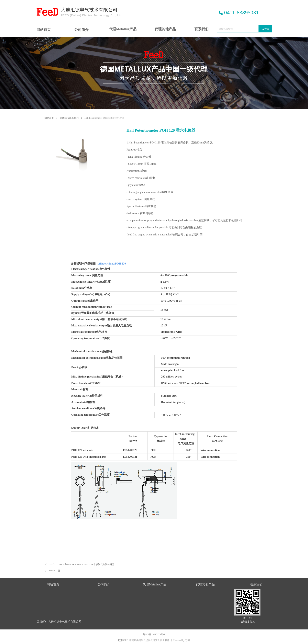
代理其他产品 (165, 29)
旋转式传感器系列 (69, 118)
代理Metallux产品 (123, 29)
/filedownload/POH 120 (112, 264)
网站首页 (49, 118)
